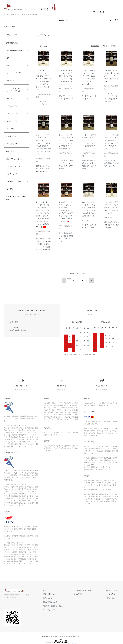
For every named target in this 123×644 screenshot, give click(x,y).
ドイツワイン (13, 148)
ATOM (90, 593)
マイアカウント (99, 12)
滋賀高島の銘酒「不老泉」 (14, 53)
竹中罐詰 (10, 225)
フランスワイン (14, 124)
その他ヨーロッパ (15, 157)
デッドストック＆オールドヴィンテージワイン (15, 104)
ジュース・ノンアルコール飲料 (15, 235)
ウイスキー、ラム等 (15, 82)
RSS (85, 593)
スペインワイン (14, 140)
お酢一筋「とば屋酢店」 (15, 215)
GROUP (61, 20)
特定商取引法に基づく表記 (63, 605)
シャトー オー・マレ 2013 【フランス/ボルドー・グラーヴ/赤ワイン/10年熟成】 (112, 76)
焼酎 (8, 63)
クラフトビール (14, 205)
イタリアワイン (14, 132)
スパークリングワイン (15, 195)
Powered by (61, 638)
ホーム (6, 26)
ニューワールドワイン (15, 183)
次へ (91, 280)
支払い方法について (60, 601)
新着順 (113, 46)
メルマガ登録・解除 (90, 589)
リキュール (11, 92)
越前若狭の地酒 (14, 43)
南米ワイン (11, 173)
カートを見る (113, 593)
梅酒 (8, 72)
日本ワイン (11, 115)
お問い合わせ (113, 597)
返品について (58, 597)
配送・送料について (60, 593)
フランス (14, 26)
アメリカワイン (14, 165)
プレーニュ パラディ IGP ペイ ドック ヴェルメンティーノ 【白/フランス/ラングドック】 (112, 208)
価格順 (105, 46)
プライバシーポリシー (61, 609)
